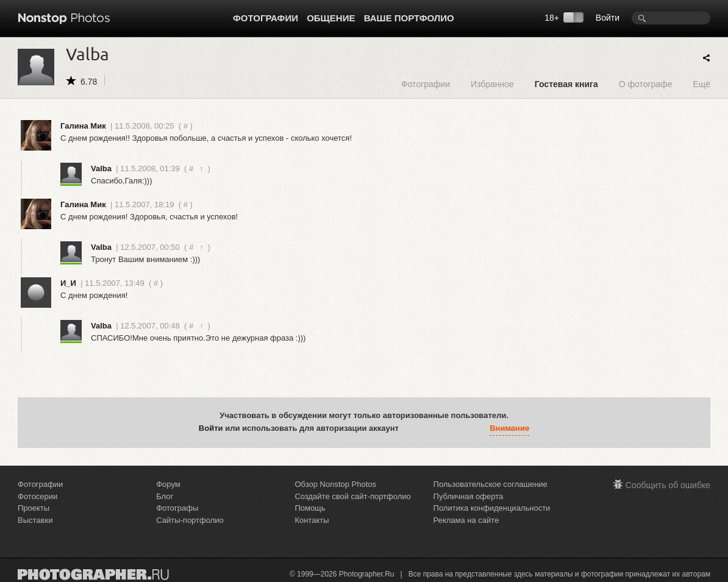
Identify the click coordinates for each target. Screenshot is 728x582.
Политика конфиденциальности (492, 508)
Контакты (312, 520)
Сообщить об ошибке (668, 485)
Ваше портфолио (409, 18)
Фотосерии (37, 496)
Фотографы (177, 508)
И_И (68, 283)
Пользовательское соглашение (491, 484)
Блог (165, 496)
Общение (331, 18)
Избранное (492, 84)
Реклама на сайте (466, 520)
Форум (168, 484)
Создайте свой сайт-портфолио (352, 496)
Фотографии (266, 18)
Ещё (701, 84)
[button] (411, 428)
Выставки (35, 520)
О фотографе (646, 84)
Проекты (34, 508)
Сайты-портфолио (190, 520)
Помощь (310, 508)
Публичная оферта (469, 496)
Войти (608, 18)
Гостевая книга (566, 84)
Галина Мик (83, 126)
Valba (101, 169)
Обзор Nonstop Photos (335, 484)
